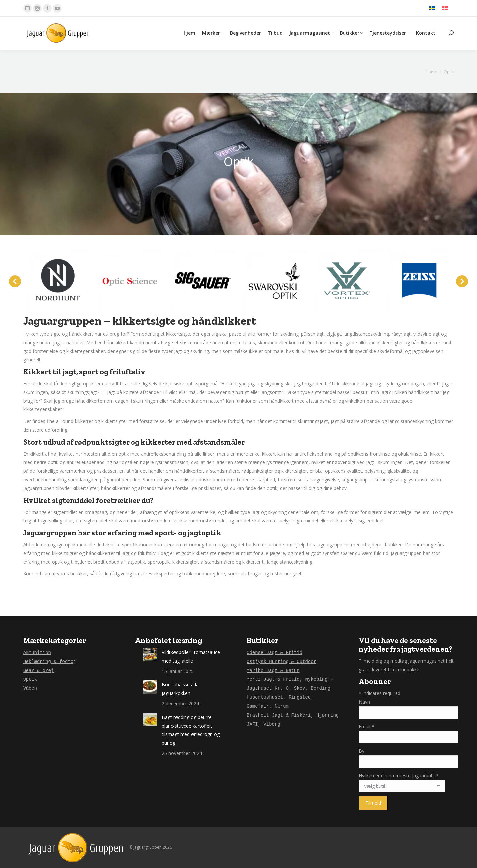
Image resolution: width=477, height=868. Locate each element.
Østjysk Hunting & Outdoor (282, 662)
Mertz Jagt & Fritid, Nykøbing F (290, 679)
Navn (364, 702)
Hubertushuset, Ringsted (279, 697)
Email (367, 726)
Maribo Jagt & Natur (273, 671)
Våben (30, 688)
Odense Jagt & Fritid (275, 653)
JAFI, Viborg (264, 724)
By (362, 751)
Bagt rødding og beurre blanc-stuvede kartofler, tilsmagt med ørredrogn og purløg (191, 730)
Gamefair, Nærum (268, 706)
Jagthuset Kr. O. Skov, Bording (289, 688)
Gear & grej (38, 671)
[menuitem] (432, 8)
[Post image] (150, 655)
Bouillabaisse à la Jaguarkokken (180, 689)
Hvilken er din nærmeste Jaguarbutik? (398, 775)
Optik (30, 679)
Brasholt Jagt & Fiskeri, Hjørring (293, 715)
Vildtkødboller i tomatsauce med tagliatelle (191, 656)
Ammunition (37, 653)
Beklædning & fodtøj (50, 662)
